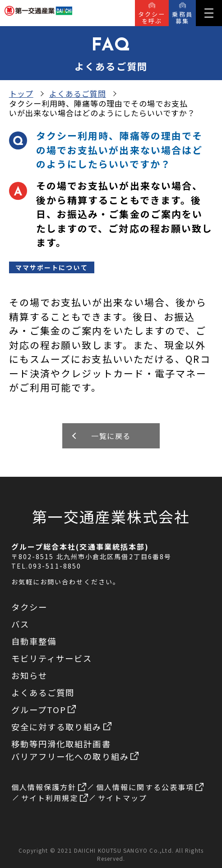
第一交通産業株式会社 (111, 516)
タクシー (29, 607)
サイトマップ (123, 798)
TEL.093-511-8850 (46, 566)
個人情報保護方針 (49, 787)
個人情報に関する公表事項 (150, 787)
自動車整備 (34, 641)
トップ (21, 93)
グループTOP (44, 710)
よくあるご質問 (78, 93)
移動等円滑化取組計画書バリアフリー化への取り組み (75, 750)
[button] (209, 13)
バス (20, 624)
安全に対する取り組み (62, 727)
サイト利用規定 (55, 798)
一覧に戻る (111, 436)
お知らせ (29, 675)
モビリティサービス (52, 658)
